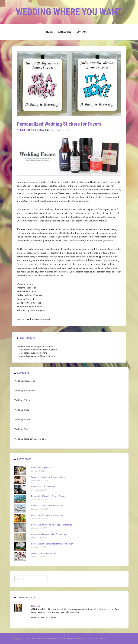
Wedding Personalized (25, 391)
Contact (82, 32)
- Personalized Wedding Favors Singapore (37, 350)
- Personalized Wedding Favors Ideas (35, 346)
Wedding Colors (22, 400)
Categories (65, 32)
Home (49, 32)
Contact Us (92, 638)
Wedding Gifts (21, 429)
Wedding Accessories (25, 381)
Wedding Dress (22, 410)
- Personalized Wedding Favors (32, 353)
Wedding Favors (22, 420)
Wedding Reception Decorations (33, 130)
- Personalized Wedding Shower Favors (36, 356)
